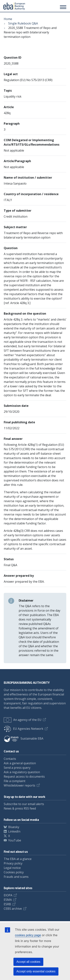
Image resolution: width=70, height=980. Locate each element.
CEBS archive (13, 909)
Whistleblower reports (20, 785)
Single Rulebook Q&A (23, 23)
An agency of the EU (23, 720)
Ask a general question (20, 763)
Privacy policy (13, 863)
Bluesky (14, 827)
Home (8, 19)
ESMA (8, 900)
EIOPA (8, 895)
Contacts (10, 759)
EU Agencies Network (24, 729)
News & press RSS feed (20, 808)
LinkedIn (14, 831)
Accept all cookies (28, 962)
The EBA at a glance (18, 859)
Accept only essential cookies (36, 971)
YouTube (15, 840)
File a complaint (15, 781)
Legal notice (12, 868)
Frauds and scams (16, 877)
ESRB (7, 904)
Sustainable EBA (24, 738)
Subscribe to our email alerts (24, 804)
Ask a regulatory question (22, 772)
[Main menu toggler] (63, 7)
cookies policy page (28, 935)
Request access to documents (24, 777)
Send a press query (17, 768)
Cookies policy (14, 872)
